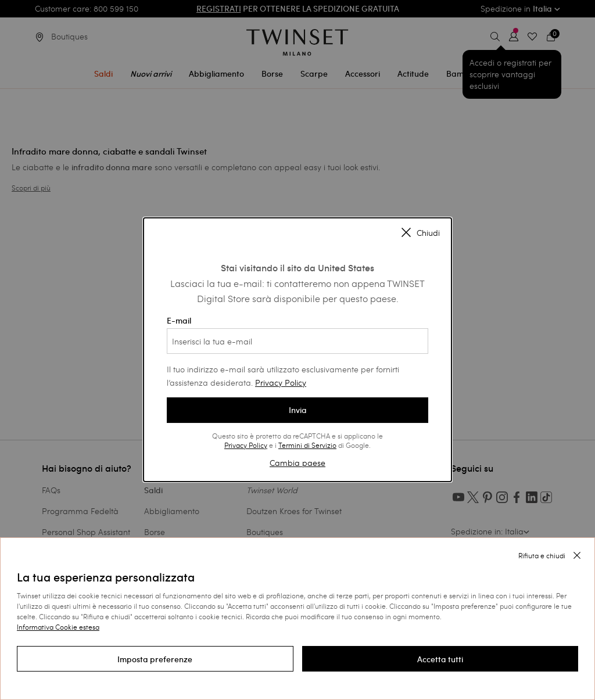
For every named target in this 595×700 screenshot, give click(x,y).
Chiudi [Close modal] (421, 234)
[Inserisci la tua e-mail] (297, 341)
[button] (155, 659)
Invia (298, 410)
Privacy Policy (281, 383)
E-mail (297, 335)
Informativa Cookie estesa (58, 627)
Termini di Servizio (307, 445)
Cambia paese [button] (297, 463)
